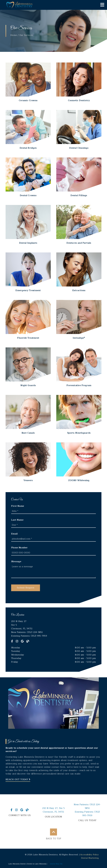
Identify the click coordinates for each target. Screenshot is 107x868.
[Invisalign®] (79, 320)
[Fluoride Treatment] (28, 320)
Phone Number (19, 548)
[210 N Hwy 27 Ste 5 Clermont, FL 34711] (53, 625)
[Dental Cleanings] (79, 130)
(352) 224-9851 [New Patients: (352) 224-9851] (87, 806)
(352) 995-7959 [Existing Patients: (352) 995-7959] (87, 814)
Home (14, 35)
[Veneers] (28, 462)
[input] (53, 511)
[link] (19, 5)
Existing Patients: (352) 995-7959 (29, 636)
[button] (26, 588)
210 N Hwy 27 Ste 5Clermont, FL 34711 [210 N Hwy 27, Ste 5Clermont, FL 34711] (53, 810)
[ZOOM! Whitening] (79, 462)
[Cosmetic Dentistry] (79, 82)
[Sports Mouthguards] (79, 415)
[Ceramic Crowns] (28, 82)
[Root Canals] (28, 415)
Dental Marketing (90, 858)
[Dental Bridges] (28, 130)
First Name (18, 506)
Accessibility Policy (90, 855)
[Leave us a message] (53, 571)
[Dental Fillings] (79, 177)
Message (16, 561)
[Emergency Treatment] (28, 272)
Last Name (17, 520)
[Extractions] (79, 272)
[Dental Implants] (28, 225)
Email (14, 534)
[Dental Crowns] (28, 177)
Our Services (26, 35)
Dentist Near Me (56, 864)
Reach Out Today (18, 779)
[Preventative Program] (79, 367)
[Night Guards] (28, 367)
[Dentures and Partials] (79, 225)
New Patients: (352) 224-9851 (27, 632)
